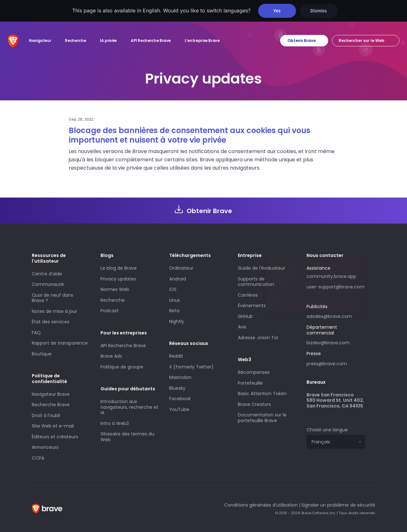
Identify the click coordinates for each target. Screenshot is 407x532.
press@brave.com (327, 364)
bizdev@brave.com (328, 343)
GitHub (245, 316)
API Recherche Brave (123, 346)
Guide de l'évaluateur (262, 268)
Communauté (48, 284)
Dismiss (319, 11)
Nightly (177, 321)
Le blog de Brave (119, 268)
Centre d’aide (47, 274)
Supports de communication (256, 282)
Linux (175, 300)
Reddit (176, 356)
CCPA (38, 458)
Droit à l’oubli (46, 415)
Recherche (113, 300)
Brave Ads (111, 356)
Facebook (180, 399)
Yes (277, 11)
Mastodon (180, 377)
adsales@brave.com (336, 316)
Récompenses (254, 372)
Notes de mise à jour (55, 311)
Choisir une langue (327, 430)
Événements (252, 306)
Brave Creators (254, 404)
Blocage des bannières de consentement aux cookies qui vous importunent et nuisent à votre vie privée (190, 135)
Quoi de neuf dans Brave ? (52, 298)
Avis (242, 327)
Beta (174, 311)
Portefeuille (250, 383)
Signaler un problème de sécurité (338, 505)
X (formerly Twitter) (191, 367)
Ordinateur (181, 268)
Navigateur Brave (51, 394)
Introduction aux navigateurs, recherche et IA (129, 407)
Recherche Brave (51, 405)
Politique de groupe (122, 367)
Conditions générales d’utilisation (261, 505)
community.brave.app (331, 276)
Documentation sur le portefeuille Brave (262, 418)
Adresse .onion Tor (258, 338)
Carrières (248, 295)
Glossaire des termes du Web (127, 437)
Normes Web (115, 289)
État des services (51, 322)
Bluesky (177, 388)
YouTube (179, 409)
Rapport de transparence (60, 343)
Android (178, 279)
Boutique (42, 354)
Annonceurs (45, 447)
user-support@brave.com (335, 287)
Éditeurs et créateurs (55, 437)
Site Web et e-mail (53, 426)
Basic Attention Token (262, 394)
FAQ (36, 333)
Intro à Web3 (115, 423)
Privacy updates (118, 279)
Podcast (110, 311)
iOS (173, 289)
